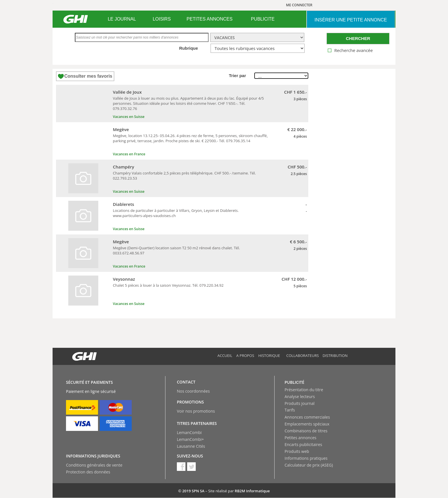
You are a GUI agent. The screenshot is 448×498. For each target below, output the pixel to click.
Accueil (225, 356)
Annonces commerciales (307, 417)
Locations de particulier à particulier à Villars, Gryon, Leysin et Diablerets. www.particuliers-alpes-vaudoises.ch (176, 213)
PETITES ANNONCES (210, 19)
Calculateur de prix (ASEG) (309, 465)
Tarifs (290, 410)
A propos (245, 356)
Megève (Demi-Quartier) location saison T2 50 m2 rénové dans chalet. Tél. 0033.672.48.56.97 (176, 250)
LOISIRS (162, 19)
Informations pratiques (306, 458)
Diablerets (123, 204)
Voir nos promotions (196, 411)
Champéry (124, 167)
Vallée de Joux (127, 92)
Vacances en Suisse (129, 117)
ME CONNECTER (299, 5)
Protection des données (88, 472)
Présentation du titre (304, 390)
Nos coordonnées (193, 391)
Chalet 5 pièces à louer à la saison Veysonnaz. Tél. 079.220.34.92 (168, 285)
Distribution (335, 356)
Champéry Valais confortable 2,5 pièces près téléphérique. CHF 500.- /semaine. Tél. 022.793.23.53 (184, 176)
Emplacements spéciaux (307, 424)
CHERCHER (358, 38)
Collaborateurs (303, 356)
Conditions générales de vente (94, 465)
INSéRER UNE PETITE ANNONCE (351, 20)
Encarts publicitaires (303, 444)
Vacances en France (129, 154)
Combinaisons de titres (306, 431)
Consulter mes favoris (88, 76)
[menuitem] (122, 19)
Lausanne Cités (191, 446)
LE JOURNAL (122, 19)
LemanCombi (189, 432)
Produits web (297, 451)
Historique (269, 356)
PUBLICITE (263, 19)
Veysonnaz (124, 279)
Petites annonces (300, 438)
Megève (121, 129)
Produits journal (300, 403)
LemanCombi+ (190, 439)
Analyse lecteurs (300, 396)
